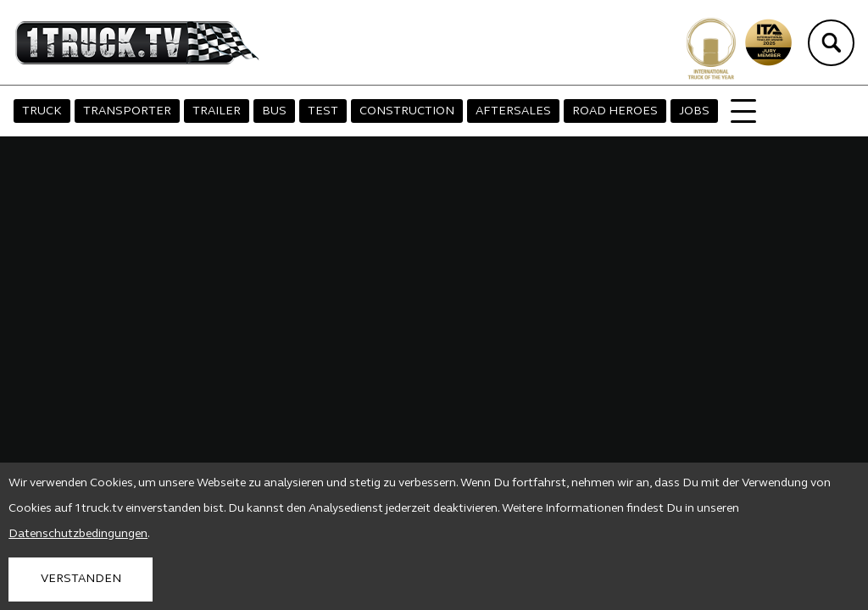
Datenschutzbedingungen (78, 534)
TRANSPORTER (127, 111)
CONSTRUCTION (407, 111)
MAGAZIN (758, 111)
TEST (323, 111)
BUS (274, 111)
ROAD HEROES (615, 111)
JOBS (694, 111)
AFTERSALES (513, 111)
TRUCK (42, 111)
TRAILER (217, 111)
